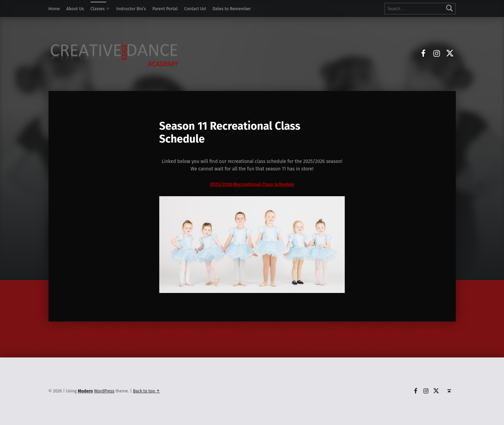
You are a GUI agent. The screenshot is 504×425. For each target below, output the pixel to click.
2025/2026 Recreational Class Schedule (252, 184)
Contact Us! (195, 9)
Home (54, 9)
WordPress (104, 391)
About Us (75, 9)
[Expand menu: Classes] (108, 8)
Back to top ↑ (147, 391)
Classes (98, 9)
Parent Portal (165, 9)
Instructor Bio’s (131, 9)
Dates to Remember (232, 9)
